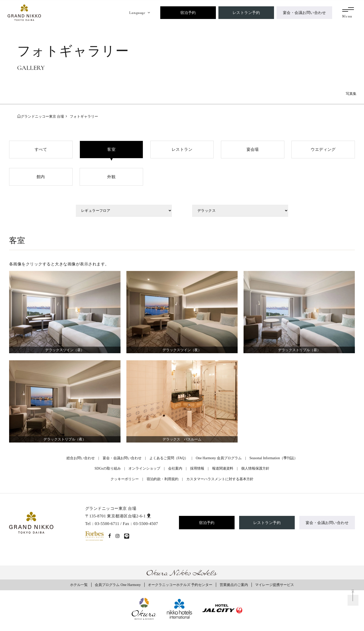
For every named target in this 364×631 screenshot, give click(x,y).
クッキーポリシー (125, 479)
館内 (41, 177)
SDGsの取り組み (108, 468)
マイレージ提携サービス (275, 585)
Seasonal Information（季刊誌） (274, 458)
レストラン (182, 149)
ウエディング (323, 149)
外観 (111, 177)
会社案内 (175, 468)
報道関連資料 (223, 468)
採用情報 (197, 468)
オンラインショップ (144, 468)
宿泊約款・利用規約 (163, 479)
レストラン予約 (246, 13)
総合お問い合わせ (81, 458)
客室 (111, 149)
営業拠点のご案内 (234, 585)
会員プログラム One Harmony (118, 585)
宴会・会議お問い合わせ (304, 13)
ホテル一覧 (79, 585)
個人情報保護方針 (255, 468)
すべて (41, 149)
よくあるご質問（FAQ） (169, 458)
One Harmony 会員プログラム (219, 458)
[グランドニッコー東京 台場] (24, 12)
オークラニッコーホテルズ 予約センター (180, 585)
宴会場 (253, 149)
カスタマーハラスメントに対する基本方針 (220, 479)
